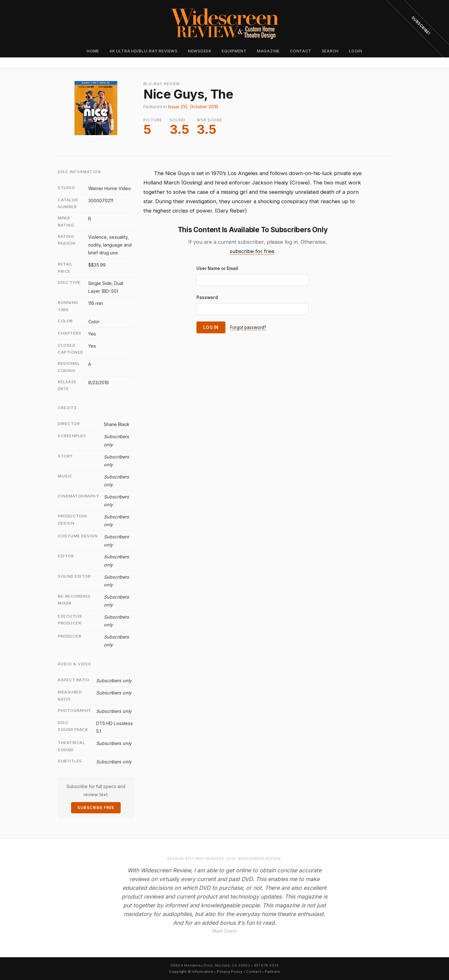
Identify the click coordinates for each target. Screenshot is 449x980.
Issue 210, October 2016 (193, 107)
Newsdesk (200, 51)
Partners (273, 972)
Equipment (234, 51)
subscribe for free (252, 251)
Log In (211, 327)
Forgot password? (248, 327)
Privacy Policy (229, 972)
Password (207, 297)
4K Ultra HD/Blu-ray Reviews (144, 51)
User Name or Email (217, 268)
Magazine (268, 51)
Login (356, 51)
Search (330, 51)
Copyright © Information (191, 972)
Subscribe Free (96, 808)
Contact (301, 51)
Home (93, 51)
